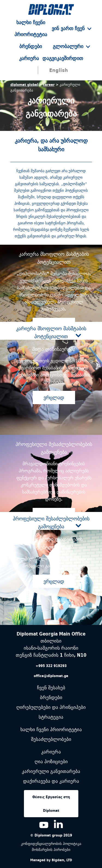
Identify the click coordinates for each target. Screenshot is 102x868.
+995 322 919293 (51, 666)
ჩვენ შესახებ (51, 688)
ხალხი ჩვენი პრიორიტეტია (51, 729)
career (49, 85)
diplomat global (24, 85)
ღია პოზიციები (51, 762)
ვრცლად (54, 397)
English (59, 70)
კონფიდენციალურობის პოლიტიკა (51, 844)
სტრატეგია (51, 717)
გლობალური (71, 46)
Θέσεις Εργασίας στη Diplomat (51, 804)
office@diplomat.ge (51, 676)
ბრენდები (31, 46)
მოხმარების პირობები (51, 850)
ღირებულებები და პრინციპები (51, 707)
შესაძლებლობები (51, 739)
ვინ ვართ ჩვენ (72, 28)
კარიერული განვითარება (51, 771)
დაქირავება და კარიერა (51, 781)
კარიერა (29, 58)
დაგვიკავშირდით (63, 58)
